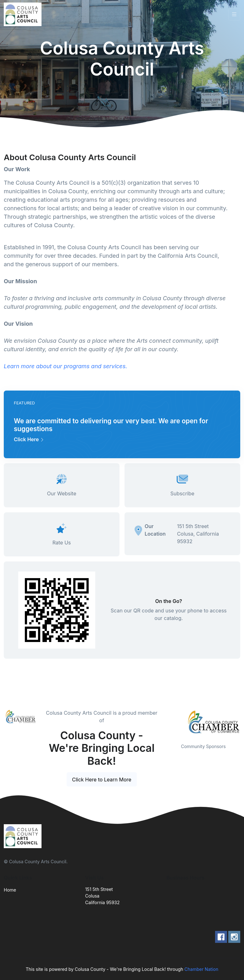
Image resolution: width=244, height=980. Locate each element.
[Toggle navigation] (234, 14)
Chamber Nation (202, 969)
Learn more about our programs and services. (66, 366)
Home (10, 890)
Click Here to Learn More (102, 780)
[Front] (24, 14)
